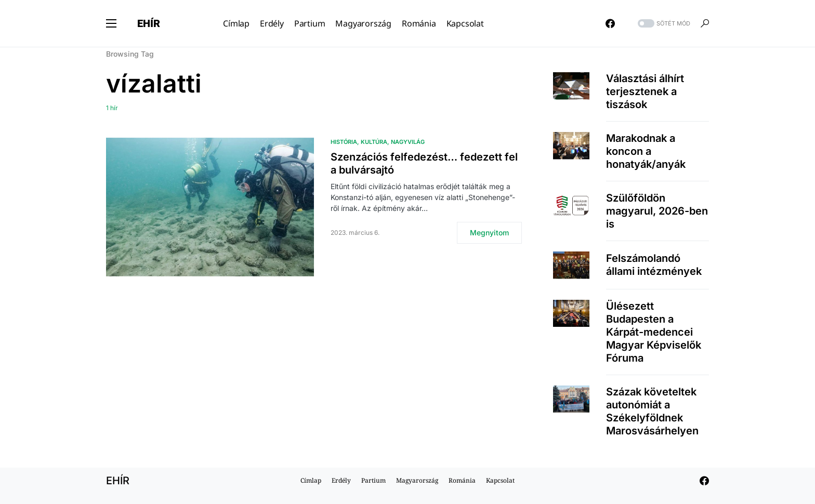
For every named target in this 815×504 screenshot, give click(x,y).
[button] (111, 23)
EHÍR (149, 23)
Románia (462, 480)
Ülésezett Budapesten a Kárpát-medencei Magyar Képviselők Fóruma (654, 332)
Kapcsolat (500, 480)
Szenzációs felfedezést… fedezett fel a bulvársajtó (424, 163)
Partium (373, 480)
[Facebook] (610, 23)
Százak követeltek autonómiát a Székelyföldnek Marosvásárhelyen (652, 411)
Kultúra (374, 142)
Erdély (341, 480)
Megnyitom (489, 233)
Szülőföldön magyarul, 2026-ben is (657, 211)
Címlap (311, 480)
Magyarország (417, 480)
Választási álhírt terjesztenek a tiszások (645, 91)
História (344, 142)
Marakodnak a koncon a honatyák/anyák (646, 151)
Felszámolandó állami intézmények (654, 265)
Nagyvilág (408, 142)
